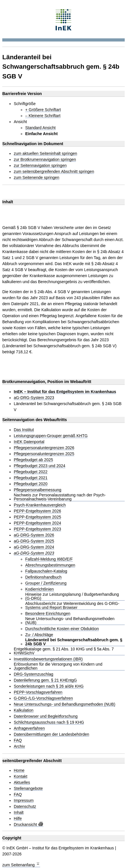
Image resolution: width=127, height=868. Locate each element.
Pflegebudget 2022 (31, 472)
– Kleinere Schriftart (43, 116)
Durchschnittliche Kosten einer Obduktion (62, 629)
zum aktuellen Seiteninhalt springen (45, 154)
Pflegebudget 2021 (31, 478)
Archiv (19, 746)
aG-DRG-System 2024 (34, 547)
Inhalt (19, 813)
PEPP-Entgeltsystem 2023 (37, 529)
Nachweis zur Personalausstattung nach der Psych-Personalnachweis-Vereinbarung (60, 497)
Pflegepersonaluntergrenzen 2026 (44, 448)
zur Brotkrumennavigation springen (45, 160)
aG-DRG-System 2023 (34, 398)
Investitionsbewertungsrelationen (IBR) (48, 659)
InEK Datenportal (29, 442)
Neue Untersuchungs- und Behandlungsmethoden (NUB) (70, 621)
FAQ (18, 740)
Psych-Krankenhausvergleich (40, 505)
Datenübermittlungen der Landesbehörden (51, 734)
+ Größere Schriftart (43, 110)
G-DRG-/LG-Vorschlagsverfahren (43, 698)
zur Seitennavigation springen (40, 166)
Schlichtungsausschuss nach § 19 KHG (49, 722)
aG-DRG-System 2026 (34, 535)
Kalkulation (24, 710)
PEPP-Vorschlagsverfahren (38, 692)
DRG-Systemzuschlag (34, 674)
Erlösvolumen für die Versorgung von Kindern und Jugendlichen (58, 666)
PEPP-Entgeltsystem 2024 (37, 523)
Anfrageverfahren (29, 728)
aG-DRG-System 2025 (34, 541)
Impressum (24, 801)
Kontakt (20, 777)
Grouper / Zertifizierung (46, 583)
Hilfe (18, 819)
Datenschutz (25, 807)
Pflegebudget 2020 (31, 484)
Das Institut (24, 430)
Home (19, 771)
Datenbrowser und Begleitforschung (46, 716)
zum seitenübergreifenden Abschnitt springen (54, 172)
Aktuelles (22, 783)
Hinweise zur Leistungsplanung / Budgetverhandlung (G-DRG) (72, 596)
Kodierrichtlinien (40, 589)
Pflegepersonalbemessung (38, 490)
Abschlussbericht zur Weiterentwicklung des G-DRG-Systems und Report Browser (72, 606)
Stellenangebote (28, 789)
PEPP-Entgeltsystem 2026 (37, 511)
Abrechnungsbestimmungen (50, 565)
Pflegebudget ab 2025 (33, 460)
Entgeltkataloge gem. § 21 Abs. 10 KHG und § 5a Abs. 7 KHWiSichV (64, 651)
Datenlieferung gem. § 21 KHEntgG (45, 680)
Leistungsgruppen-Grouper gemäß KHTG (51, 436)
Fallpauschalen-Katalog (46, 571)
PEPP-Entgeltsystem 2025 (37, 517)
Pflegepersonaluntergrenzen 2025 (44, 454)
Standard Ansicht (40, 128)
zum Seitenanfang (21, 864)
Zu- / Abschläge (39, 635)
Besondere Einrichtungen (48, 614)
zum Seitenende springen (37, 178)
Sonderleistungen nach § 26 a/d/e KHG (49, 686)
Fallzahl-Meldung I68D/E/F (49, 559)
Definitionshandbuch (43, 577)
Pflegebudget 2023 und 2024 (40, 466)
